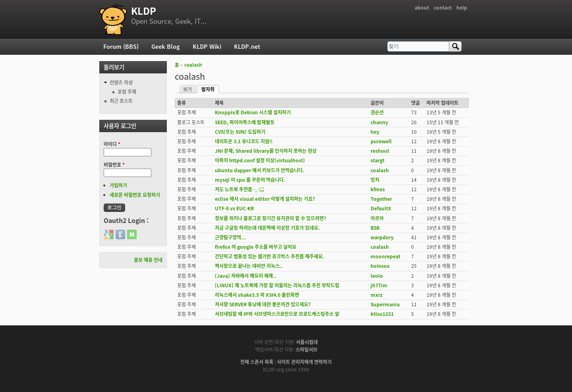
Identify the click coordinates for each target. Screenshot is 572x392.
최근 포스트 (121, 101)
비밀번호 (114, 165)
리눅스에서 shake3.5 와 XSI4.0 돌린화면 (257, 295)
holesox (380, 266)
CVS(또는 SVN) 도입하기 (240, 132)
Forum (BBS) (121, 46)
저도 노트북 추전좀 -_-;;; (240, 189)
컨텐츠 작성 (121, 83)
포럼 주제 (127, 92)
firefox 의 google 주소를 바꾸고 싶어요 (256, 247)
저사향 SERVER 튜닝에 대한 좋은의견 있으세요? (263, 304)
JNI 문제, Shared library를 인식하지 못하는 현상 (266, 151)
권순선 (377, 112)
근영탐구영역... (230, 237)
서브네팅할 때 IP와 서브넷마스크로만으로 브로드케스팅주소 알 (277, 314)
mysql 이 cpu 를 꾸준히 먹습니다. (250, 180)
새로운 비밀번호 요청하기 (135, 195)
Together (381, 199)
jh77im (379, 285)
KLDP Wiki (207, 46)
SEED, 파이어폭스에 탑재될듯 (245, 122)
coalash (193, 65)
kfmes (378, 189)
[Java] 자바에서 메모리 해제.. (245, 276)
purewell (381, 141)
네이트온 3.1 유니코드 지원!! (244, 141)
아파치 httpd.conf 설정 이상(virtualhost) (260, 160)
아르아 (377, 218)
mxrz (377, 295)
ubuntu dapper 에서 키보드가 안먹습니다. (260, 170)
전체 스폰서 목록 (257, 362)
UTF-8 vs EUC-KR (234, 208)
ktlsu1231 (382, 314)
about (422, 8)
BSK (375, 228)
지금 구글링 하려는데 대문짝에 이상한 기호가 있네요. (267, 228)
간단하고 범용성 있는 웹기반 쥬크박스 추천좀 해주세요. (270, 256)
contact (443, 8)
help (462, 8)
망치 (375, 180)
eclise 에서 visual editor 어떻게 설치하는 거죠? (265, 199)
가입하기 (118, 185)
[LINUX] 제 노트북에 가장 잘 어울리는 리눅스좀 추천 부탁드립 (277, 285)
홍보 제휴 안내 (148, 260)
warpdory (382, 237)
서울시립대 (307, 342)
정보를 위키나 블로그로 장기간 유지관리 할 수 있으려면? (271, 218)
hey (375, 132)
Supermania (385, 304)
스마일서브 (306, 350)
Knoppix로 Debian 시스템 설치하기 (253, 112)
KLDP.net (247, 46)
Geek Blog (166, 46)
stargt (378, 160)
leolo (377, 276)
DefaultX (381, 208)
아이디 (112, 144)
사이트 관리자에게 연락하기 (304, 362)
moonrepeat (386, 256)
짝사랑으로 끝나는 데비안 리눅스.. (249, 266)
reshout (380, 151)
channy (379, 122)
